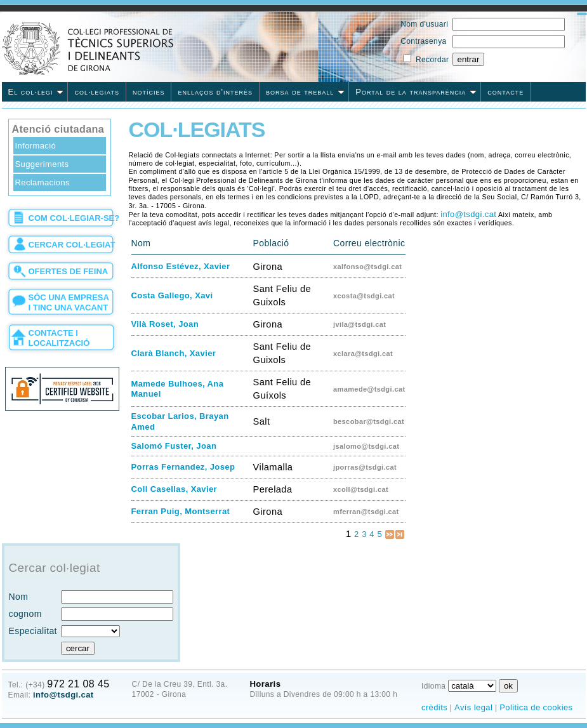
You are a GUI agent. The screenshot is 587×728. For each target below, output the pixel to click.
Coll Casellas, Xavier (175, 489)
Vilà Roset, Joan (165, 324)
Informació (36, 146)
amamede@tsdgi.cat (369, 389)
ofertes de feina (69, 271)
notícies (149, 92)
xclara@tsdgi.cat (363, 354)
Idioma (433, 686)
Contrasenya (423, 41)
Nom (19, 597)
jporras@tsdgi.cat (365, 467)
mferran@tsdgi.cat (366, 512)
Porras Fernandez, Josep (183, 467)
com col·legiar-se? (74, 218)
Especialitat (33, 631)
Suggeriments (42, 164)
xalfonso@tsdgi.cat (367, 267)
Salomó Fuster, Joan (174, 446)
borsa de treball (305, 92)
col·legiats (96, 92)
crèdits (434, 707)
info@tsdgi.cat (468, 214)
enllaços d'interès (215, 92)
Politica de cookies (536, 707)
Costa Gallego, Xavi (172, 295)
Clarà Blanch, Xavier (174, 353)
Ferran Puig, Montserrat (181, 511)
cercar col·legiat (72, 245)
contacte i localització (59, 338)
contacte (505, 92)
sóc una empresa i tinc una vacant (69, 302)
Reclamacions (43, 182)
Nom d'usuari (424, 24)
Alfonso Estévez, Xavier (181, 266)
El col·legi (36, 92)
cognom (25, 614)
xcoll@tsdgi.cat (361, 489)
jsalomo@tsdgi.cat (366, 446)
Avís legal (473, 707)
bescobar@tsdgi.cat (369, 421)
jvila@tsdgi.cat (359, 324)
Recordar (432, 60)
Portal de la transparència (416, 92)
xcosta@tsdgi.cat (364, 296)
